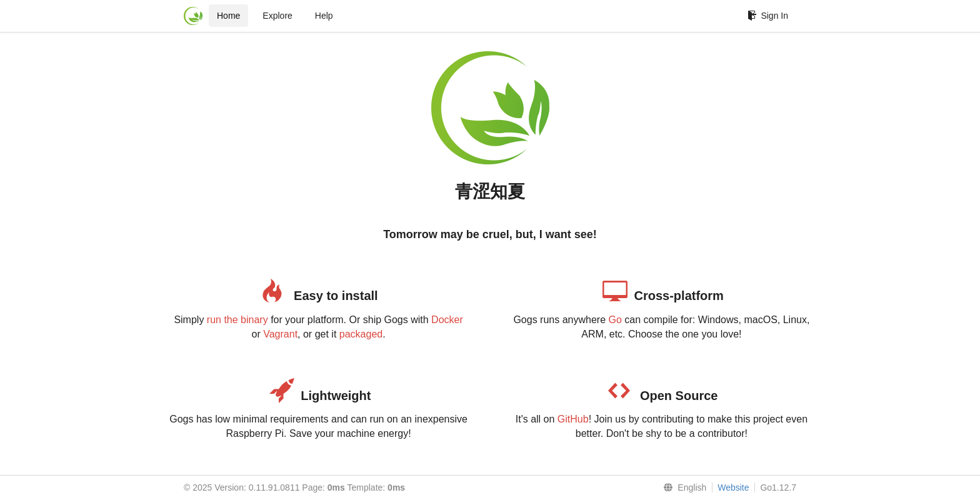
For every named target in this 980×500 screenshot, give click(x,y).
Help (324, 16)
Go (615, 320)
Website (733, 487)
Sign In (768, 16)
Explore (277, 16)
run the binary (237, 320)
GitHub (573, 419)
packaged (361, 334)
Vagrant (280, 334)
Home (228, 16)
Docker (447, 320)
